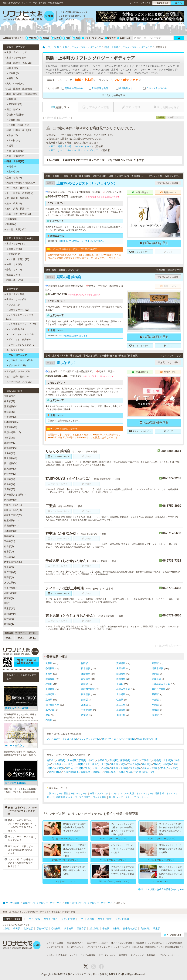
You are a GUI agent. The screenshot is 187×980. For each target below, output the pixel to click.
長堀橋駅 (86, 694)
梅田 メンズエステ (99, 793)
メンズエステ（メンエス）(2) (62, 739)
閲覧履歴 (110, 38)
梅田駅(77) (10, 401)
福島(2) (61, 760)
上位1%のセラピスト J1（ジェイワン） (81, 183)
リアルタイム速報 (55, 943)
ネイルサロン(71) (14, 350)
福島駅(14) (10, 484)
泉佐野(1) (59, 768)
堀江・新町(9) (13, 110)
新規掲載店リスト (75, 943)
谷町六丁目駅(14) (13, 510)
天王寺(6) (57, 764)
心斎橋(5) (102, 760)
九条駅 (84, 705)
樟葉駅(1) (9, 598)
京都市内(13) (125, 772)
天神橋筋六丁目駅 (161, 684)
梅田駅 (84, 663)
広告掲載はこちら (154, 947)
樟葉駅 (155, 710)
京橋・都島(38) (13, 178)
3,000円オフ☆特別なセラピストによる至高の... (82, 241)
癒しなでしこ (61, 363)
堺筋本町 (32, 38)
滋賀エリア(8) (13, 275)
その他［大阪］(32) (15, 229)
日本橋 (56, 38)
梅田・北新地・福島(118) (18, 63)
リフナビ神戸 (51, 919)
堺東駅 (84, 715)
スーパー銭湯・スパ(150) (18, 382)
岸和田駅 (121, 715)
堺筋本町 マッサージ (66, 797)
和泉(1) (167, 764)
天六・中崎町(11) (14, 84)
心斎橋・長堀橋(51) (15, 115)
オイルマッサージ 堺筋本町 (150, 793)
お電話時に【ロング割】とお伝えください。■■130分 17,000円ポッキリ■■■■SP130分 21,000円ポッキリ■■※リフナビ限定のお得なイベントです (84, 436)
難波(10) (114, 760)
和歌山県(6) (110, 772)
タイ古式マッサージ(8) (17, 371)
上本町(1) (168, 760)
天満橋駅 (50, 689)
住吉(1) (79, 764)
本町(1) (92, 760)
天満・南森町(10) (14, 151)
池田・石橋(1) (102, 768)
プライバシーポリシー (169, 955)
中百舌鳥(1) (134, 764)
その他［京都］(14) (144, 772)
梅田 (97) (12, 68)
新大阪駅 (50, 679)
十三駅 (155, 700)
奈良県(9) (86, 772)
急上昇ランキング (75, 947)
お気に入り (124, 38)
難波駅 (155, 663)
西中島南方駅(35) (13, 562)
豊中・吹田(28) (13, 204)
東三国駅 (121, 705)
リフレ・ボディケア (16, 355)
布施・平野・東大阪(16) (18, 214)
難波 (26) (12, 135)
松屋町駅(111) (11, 521)
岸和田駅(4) (10, 614)
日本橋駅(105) (11, 422)
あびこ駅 (50, 710)
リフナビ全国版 (12, 919)
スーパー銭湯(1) (127, 739)
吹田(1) (79, 768)
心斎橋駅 (50, 668)
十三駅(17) (10, 557)
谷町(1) (136, 760)
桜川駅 (49, 684)
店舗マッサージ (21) (18, 310)
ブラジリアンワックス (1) (21, 345)
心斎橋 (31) (13, 120)
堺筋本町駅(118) (12, 432)
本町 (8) (12, 99)
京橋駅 (49, 700)
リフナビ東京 (105, 919)
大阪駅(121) (10, 396)
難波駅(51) (10, 412)
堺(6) (123, 764)
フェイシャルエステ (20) (20, 334)
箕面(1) (89, 768)
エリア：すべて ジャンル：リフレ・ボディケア (73, 150)
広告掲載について (67, 955)
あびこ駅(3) (10, 583)
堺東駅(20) (10, 609)
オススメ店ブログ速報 (122, 943)
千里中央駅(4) (11, 588)
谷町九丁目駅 (159, 689)
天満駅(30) (10, 489)
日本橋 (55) (13, 141)
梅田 (76, 38)
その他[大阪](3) (71, 772)
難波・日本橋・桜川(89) (18, 130)
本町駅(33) (10, 438)
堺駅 (48, 715)
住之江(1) (68, 764)
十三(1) (105, 764)
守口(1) (174, 768)
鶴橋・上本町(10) (14, 161)
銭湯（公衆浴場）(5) (148, 739)
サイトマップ (137, 955)
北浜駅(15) (10, 453)
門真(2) (165, 768)
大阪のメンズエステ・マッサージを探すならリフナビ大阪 (95, 974)
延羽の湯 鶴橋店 (63, 277)
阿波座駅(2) (10, 474)
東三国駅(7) (10, 572)
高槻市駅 (121, 710)
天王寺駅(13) (11, 427)
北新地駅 (86, 674)
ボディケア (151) (16, 365)
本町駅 (49, 674)
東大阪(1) (135, 768)
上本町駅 (121, 694)
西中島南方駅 (52, 705)
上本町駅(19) (11, 531)
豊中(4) (70, 768)
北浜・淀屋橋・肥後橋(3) (18, 89)
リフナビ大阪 (33, 919)
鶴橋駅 (155, 694)
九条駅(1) (9, 567)
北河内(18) (11, 219)
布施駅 (49, 720)
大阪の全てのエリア (16, 52)
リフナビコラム (155, 943)
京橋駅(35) (10, 541)
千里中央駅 (87, 710)
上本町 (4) (13, 172)
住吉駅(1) (9, 552)
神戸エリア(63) (13, 264)
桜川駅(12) (10, 479)
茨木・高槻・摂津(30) (17, 209)
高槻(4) (124, 768)
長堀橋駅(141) (11, 526)
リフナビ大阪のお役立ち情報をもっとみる (161, 889)
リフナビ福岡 (122, 919)
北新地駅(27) (11, 443)
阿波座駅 (156, 679)
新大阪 (45, 38)
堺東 (67, 38)
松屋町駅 (50, 694)
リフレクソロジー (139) (20, 360)
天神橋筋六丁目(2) (77, 760)
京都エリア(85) (13, 249)
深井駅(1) (9, 619)
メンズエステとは (55, 947)
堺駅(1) (8, 603)
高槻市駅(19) (11, 593)
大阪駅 (49, 663)
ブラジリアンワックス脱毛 (93, 797)
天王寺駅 (121, 668)
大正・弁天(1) (92, 764)
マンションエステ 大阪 (122, 793)
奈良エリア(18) (13, 270)
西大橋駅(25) (11, 469)
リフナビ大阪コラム (92, 38)
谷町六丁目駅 (123, 689)
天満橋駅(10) (11, 500)
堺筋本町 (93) (14, 104)
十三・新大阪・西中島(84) (19, 193)
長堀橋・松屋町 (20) (18, 125)
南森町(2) (125, 760)
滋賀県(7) (98, 772)
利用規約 (151, 955)
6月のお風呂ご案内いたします (74, 336)
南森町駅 (121, 674)
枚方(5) (155, 768)
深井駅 (155, 715)
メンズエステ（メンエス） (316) (21, 317)
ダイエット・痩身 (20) (19, 340)
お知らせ (51, 955)
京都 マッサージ (79, 793)
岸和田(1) (147, 764)
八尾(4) (146, 768)
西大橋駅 (121, 679)
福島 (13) (12, 78)
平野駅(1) (9, 577)
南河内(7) (10, 224)
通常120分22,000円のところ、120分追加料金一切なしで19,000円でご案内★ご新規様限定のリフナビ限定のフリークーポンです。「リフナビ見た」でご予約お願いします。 (84, 257)
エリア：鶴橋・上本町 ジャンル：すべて (70, 146)
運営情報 (123, 955)
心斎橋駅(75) (11, 417)
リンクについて (121, 947)
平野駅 (155, 705)
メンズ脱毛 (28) (16, 329)
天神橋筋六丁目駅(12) (15, 495)
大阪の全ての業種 (15, 294)
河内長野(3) (55, 772)
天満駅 (120, 684)
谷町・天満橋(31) (14, 156)
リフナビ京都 (68, 919)
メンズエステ (12, 305)
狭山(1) (158, 764)
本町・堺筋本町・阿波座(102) (20, 94)
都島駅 (84, 700)
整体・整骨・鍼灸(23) (17, 377)
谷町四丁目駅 (88, 689)
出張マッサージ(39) (15, 58)
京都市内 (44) (14, 254)
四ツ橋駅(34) (11, 463)
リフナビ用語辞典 (174, 943)
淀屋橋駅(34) (11, 406)
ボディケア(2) (109, 739)
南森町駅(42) (11, 448)
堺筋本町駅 (158, 668)
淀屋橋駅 (121, 663)
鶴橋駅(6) (9, 536)
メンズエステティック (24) (21, 324)
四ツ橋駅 (86, 679)
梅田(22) (51, 760)
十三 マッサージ (140, 797)
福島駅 (84, 684)
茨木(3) (115, 768)
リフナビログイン (107, 955)
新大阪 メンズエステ (119, 797)
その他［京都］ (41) (18, 259)
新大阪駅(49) (11, 458)
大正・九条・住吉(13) (17, 188)
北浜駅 (155, 674)
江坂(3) (115, 764)
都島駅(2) (9, 546)
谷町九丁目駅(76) (13, 515)
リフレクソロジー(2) (90, 739)
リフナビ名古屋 (86, 919)
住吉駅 (120, 700)
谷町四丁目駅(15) (13, 505)
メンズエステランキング (98, 947)
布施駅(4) (9, 624)
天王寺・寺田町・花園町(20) (20, 183)
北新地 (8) (13, 73)
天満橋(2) (147, 760)
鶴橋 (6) (12, 166)
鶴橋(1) (157, 760)
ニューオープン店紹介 (97, 943)
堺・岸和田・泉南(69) (17, 198)
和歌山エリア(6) (14, 280)
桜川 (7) (12, 146)
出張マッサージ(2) (15, 244)
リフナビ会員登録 (87, 955)
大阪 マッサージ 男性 (58, 793)
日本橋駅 (86, 668)
